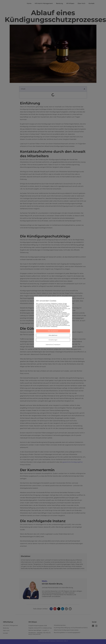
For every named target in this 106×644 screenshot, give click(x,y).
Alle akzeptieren (53, 331)
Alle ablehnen (53, 335)
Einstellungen (53, 340)
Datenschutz (49, 345)
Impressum (57, 345)
